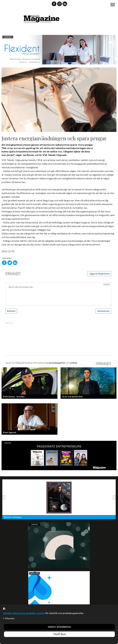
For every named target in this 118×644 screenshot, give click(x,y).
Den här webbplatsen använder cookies (24, 613)
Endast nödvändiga (59, 627)
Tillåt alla (59, 634)
